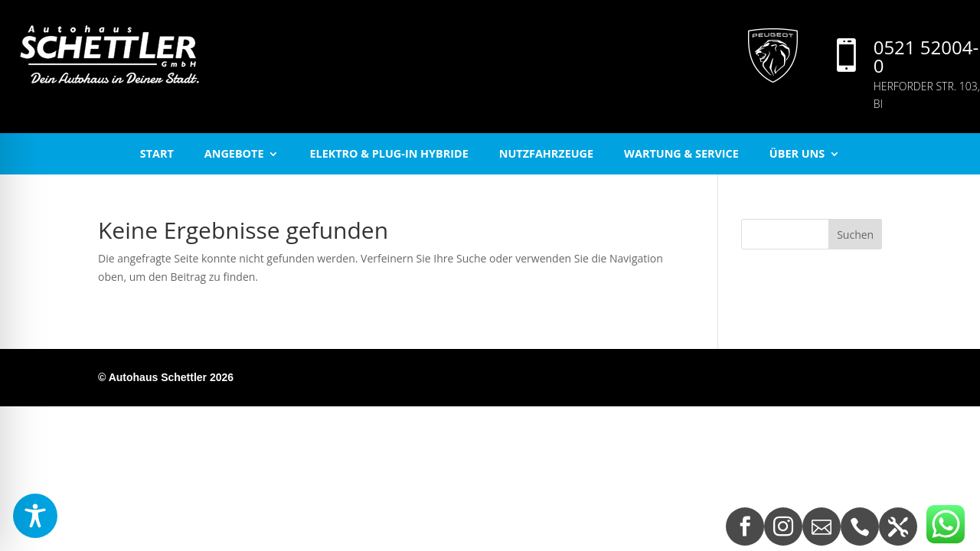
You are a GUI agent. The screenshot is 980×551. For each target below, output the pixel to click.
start (157, 154)
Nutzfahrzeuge (546, 154)
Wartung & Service (681, 154)
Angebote (234, 154)
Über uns (797, 154)
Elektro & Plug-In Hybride (389, 154)
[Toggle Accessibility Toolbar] (35, 516)
